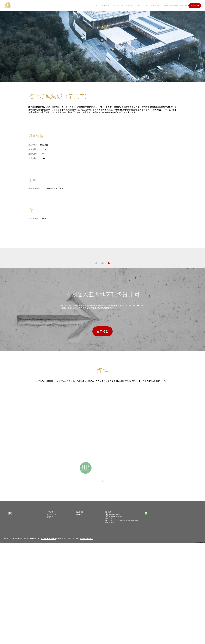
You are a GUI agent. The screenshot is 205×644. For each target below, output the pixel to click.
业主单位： (33, 145)
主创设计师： (34, 218)
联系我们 (174, 5)
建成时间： (33, 154)
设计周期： (33, 158)
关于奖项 (105, 5)
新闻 (166, 5)
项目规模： (33, 149)
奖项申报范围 (127, 5)
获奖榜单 (154, 5)
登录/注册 (195, 5)
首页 (97, 5)
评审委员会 (140, 5)
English (184, 5)
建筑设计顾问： (35, 188)
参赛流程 (115, 5)
